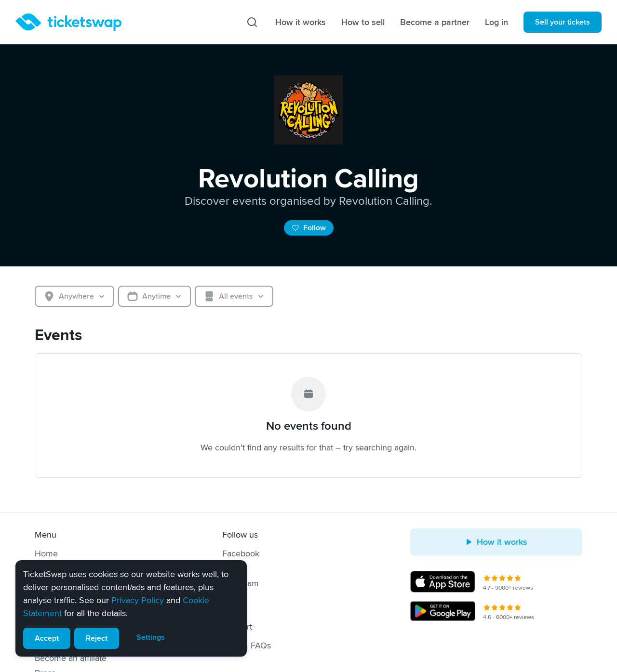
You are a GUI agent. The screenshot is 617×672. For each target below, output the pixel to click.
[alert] (131, 608)
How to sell (363, 22)
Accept (47, 638)
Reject (97, 638)
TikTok (234, 598)
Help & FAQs (247, 646)
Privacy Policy (138, 600)
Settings (151, 637)
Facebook (241, 553)
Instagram (241, 583)
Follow (309, 228)
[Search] (252, 22)
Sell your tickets (563, 22)
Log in (496, 22)
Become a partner (435, 22)
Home (46, 553)
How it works (301, 22)
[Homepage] (68, 22)
